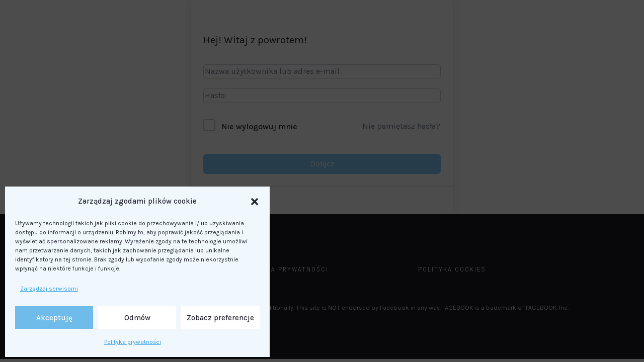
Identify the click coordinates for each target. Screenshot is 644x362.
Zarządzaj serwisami (49, 289)
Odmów (137, 318)
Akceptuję (54, 318)
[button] (255, 202)
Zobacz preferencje (220, 318)
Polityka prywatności (133, 342)
